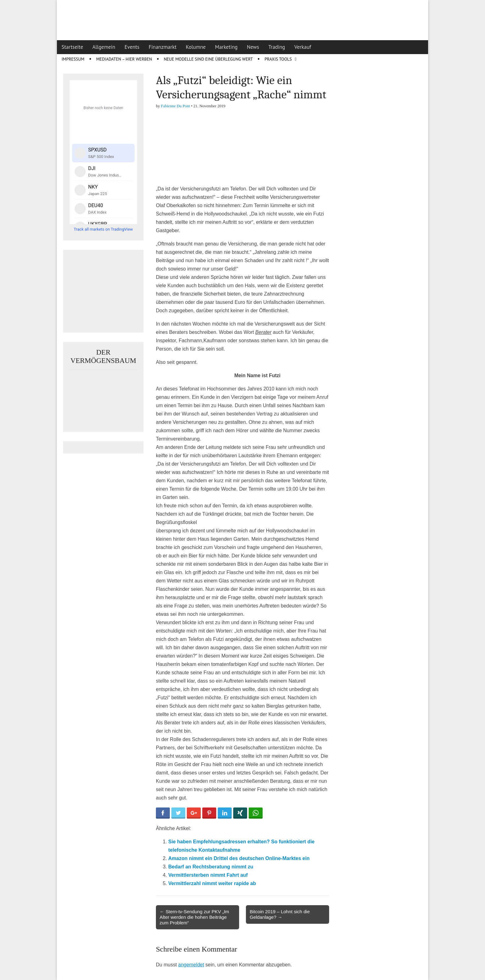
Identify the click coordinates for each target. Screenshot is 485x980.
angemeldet (191, 965)
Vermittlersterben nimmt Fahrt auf (208, 875)
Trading (277, 47)
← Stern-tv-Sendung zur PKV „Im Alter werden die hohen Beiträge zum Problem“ (194, 917)
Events (132, 47)
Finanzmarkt (163, 47)
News (253, 47)
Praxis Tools (278, 59)
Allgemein (104, 47)
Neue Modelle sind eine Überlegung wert (208, 59)
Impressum (73, 59)
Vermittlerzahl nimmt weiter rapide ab (212, 883)
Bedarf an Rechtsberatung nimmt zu (211, 867)
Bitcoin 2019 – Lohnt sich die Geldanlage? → (280, 914)
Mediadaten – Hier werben (124, 59)
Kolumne (196, 47)
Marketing (226, 47)
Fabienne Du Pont (175, 106)
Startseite (72, 47)
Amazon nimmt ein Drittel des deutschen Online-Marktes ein (239, 858)
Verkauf (303, 47)
